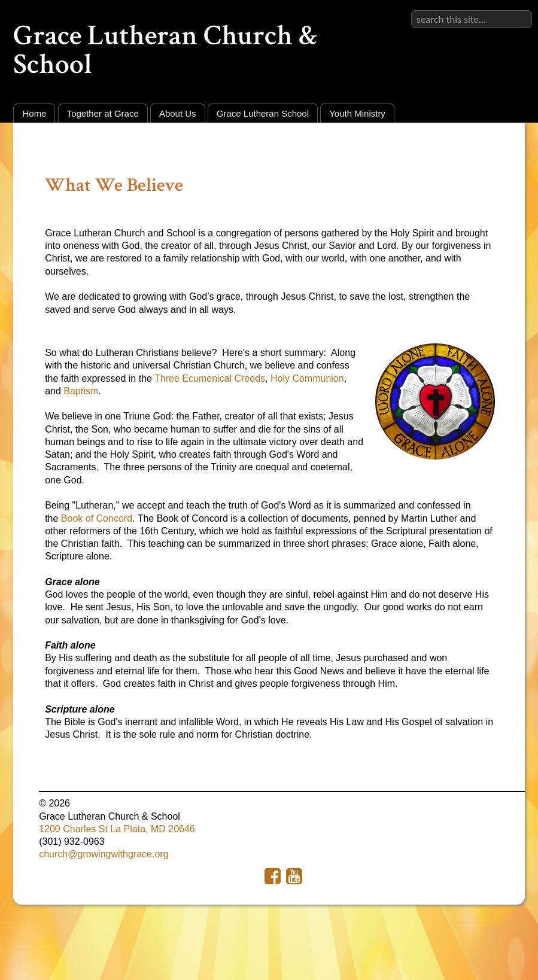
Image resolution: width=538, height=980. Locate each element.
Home (34, 113)
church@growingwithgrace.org (104, 854)
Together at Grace (103, 113)
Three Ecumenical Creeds (210, 378)
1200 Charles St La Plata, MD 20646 (117, 829)
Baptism (81, 391)
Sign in (517, 10)
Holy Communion (307, 378)
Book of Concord (97, 518)
